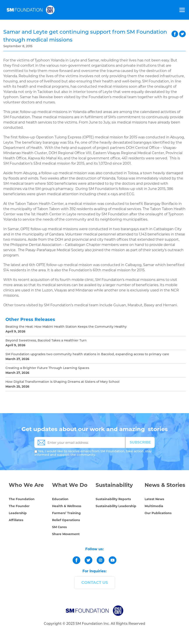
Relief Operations (66, 520)
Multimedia (154, 506)
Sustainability (114, 485)
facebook (175, 34)
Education (60, 499)
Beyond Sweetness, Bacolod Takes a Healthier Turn (46, 341)
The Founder (19, 506)
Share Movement (66, 534)
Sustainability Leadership (116, 506)
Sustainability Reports (113, 499)
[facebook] (76, 560)
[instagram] (101, 560)
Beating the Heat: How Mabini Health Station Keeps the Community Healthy (66, 327)
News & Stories (165, 485)
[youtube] (113, 560)
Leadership (18, 513)
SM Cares (59, 527)
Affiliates (16, 520)
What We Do (70, 485)
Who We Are (26, 485)
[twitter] (88, 560)
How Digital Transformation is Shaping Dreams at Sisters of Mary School (62, 382)
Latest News (154, 499)
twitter (182, 34)
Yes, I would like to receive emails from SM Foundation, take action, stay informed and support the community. (93, 453)
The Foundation (22, 499)
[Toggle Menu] (182, 10)
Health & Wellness (67, 506)
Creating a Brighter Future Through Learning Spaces (47, 368)
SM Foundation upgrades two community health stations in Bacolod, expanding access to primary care (87, 354)
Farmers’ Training (66, 513)
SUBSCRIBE (140, 442)
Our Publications (158, 513)
